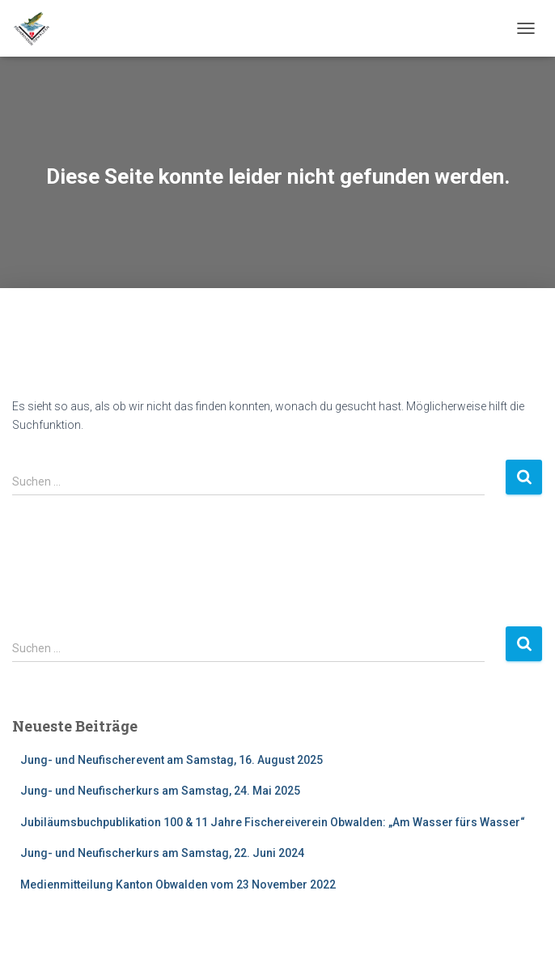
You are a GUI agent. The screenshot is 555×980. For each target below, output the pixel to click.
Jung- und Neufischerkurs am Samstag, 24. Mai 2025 (160, 791)
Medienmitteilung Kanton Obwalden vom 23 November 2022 (178, 885)
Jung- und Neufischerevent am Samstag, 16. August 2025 (172, 760)
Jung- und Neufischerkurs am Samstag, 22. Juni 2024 (162, 853)
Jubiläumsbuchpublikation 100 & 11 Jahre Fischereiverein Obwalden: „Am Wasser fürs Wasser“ (273, 822)
